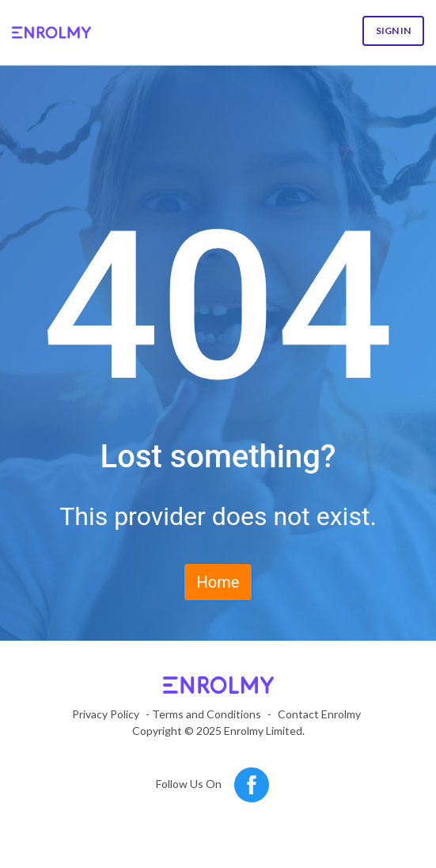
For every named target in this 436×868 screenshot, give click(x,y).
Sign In (393, 30)
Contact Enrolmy (319, 714)
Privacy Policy (106, 714)
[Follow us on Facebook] (252, 785)
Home (218, 582)
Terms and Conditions (207, 714)
